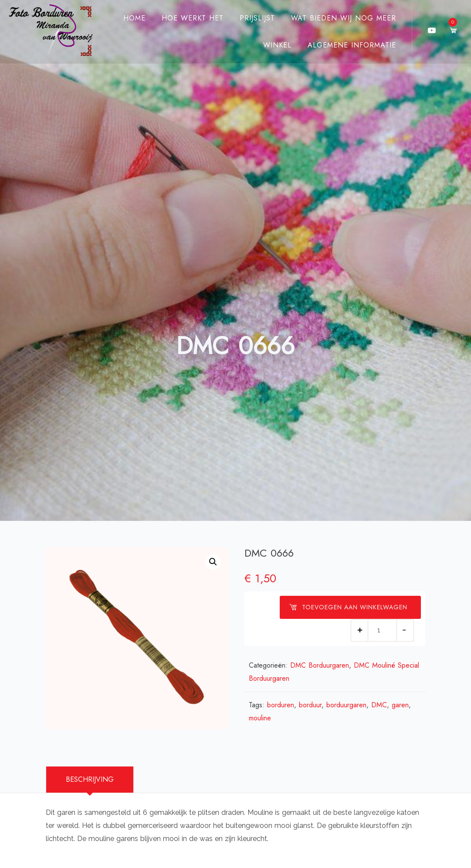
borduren (281, 705)
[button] (213, 562)
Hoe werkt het (193, 18)
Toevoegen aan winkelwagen (348, 607)
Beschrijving (90, 779)
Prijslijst (257, 18)
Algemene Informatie (352, 45)
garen (400, 705)
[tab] (90, 780)
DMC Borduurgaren (320, 665)
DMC (379, 705)
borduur (310, 705)
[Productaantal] (382, 630)
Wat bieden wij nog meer (344, 18)
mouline (260, 718)
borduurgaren (346, 705)
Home (134, 18)
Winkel (277, 45)
